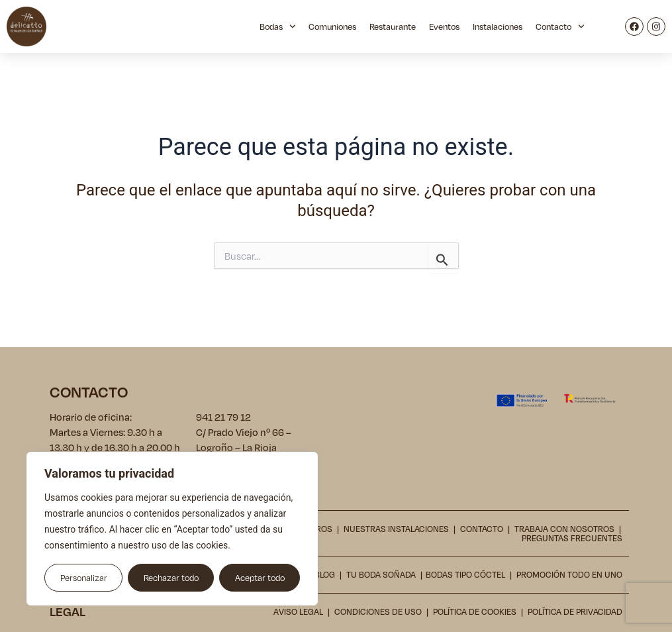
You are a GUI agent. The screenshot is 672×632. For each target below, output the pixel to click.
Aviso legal (298, 611)
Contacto (560, 26)
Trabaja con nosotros (564, 529)
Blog (325, 574)
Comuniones (332, 26)
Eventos (444, 26)
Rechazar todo (171, 578)
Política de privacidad (575, 611)
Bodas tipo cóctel (465, 574)
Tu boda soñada (381, 574)
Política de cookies (475, 611)
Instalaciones (498, 26)
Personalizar (84, 578)
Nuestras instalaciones (396, 529)
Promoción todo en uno (569, 574)
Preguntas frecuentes (572, 538)
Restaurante (393, 26)
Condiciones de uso (378, 611)
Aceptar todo (260, 578)
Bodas (278, 26)
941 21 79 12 (223, 417)
